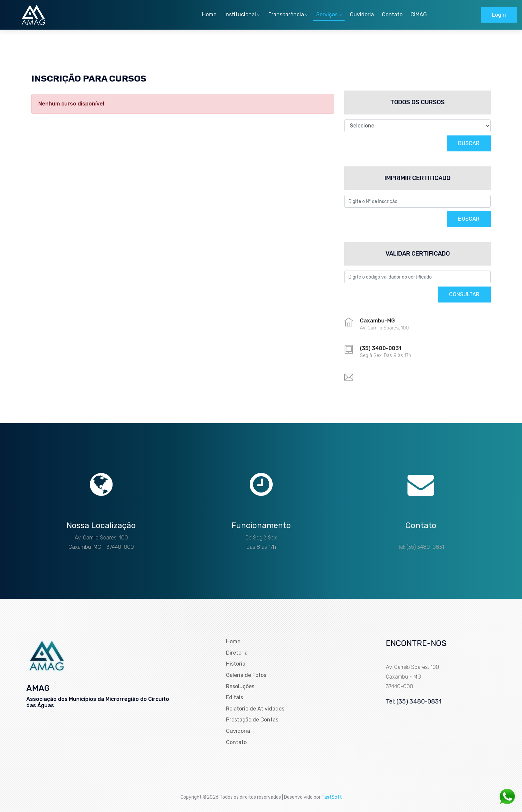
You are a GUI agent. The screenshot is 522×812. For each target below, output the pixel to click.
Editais (235, 697)
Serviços (329, 14)
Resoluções (240, 686)
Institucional (242, 14)
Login (499, 15)
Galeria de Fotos (246, 675)
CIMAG (419, 14)
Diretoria (237, 653)
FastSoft (332, 797)
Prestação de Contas (252, 720)
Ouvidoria (362, 14)
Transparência (288, 14)
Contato (392, 14)
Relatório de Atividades (255, 709)
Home (209, 14)
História (236, 664)
